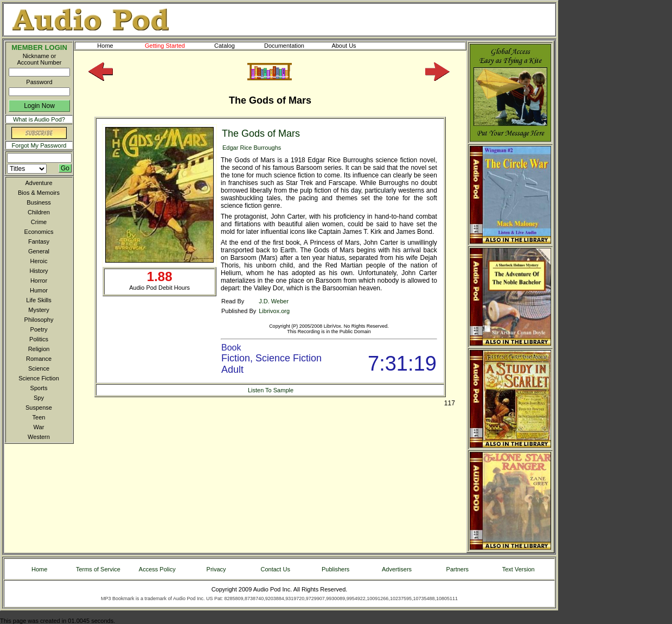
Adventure (39, 183)
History (39, 271)
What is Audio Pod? (39, 119)
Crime (39, 222)
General (39, 251)
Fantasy (39, 241)
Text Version (519, 569)
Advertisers (397, 569)
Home (105, 46)
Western (39, 437)
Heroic (39, 261)
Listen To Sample (271, 390)
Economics (39, 232)
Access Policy (157, 569)
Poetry (39, 329)
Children (39, 212)
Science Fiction (39, 378)
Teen (39, 417)
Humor (39, 290)
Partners (458, 569)
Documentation (289, 46)
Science (39, 368)
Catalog (234, 46)
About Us (353, 46)
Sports (39, 388)
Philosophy (39, 320)
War (39, 427)
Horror (39, 281)
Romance (39, 359)
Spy (39, 398)
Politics (39, 339)
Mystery (39, 310)
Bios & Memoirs (39, 193)
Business (39, 202)
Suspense (39, 407)
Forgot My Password (39, 145)
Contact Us (276, 569)
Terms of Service (98, 569)
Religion (39, 349)
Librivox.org (274, 311)
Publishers (335, 569)
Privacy (216, 569)
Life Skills (39, 300)
